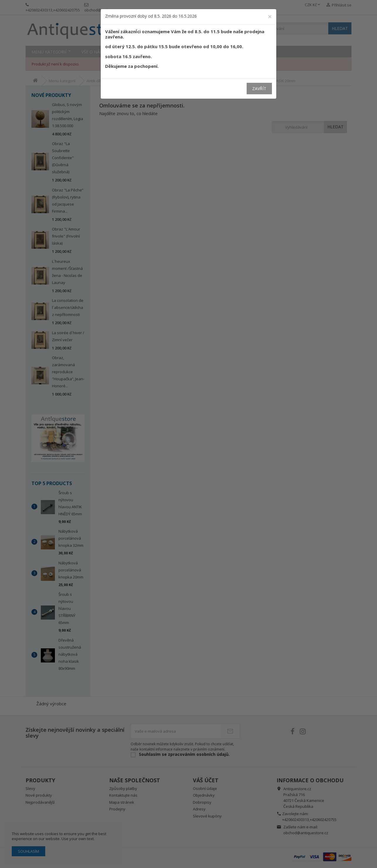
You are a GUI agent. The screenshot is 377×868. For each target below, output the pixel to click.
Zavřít (259, 89)
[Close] (270, 16)
